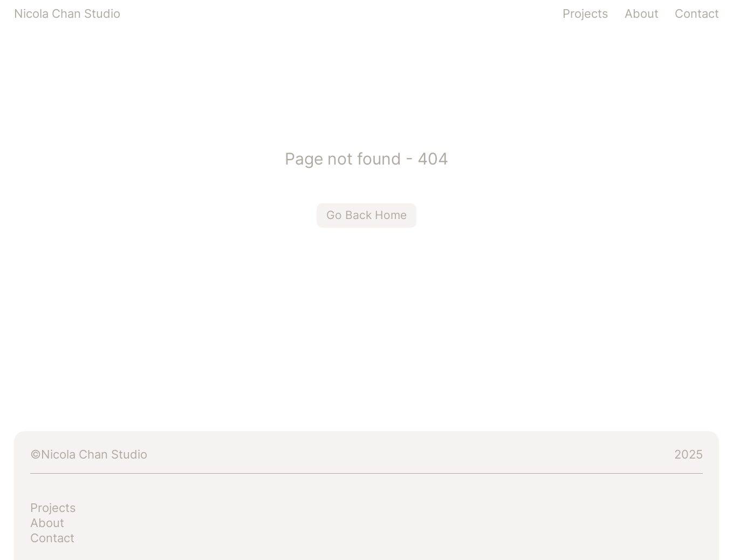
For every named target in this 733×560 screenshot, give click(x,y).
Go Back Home (366, 215)
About (642, 13)
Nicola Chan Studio (67, 13)
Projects (585, 13)
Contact (697, 13)
